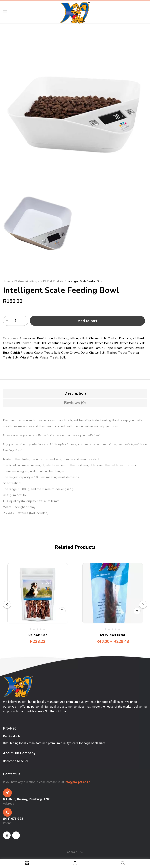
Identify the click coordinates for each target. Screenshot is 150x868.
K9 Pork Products (53, 281)
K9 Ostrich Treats (15, 348)
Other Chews (70, 353)
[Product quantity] (16, 321)
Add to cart (87, 321)
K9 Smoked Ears (89, 348)
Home (7, 281)
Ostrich (128, 348)
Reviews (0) (75, 403)
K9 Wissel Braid (112, 635)
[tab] (75, 393)
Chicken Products (119, 338)
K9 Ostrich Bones (101, 343)
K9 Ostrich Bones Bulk (129, 343)
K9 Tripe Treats (112, 348)
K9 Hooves (80, 343)
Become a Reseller (15, 761)
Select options (137, 611)
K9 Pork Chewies (39, 348)
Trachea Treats (117, 353)
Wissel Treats (29, 357)
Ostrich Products (22, 353)
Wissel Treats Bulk (53, 357)
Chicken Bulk (98, 338)
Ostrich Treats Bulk (47, 353)
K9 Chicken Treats (28, 343)
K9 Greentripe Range (27, 281)
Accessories (27, 338)
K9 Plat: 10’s (38, 635)
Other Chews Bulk (93, 353)
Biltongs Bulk (79, 338)
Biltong (63, 338)
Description (75, 393)
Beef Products (47, 338)
